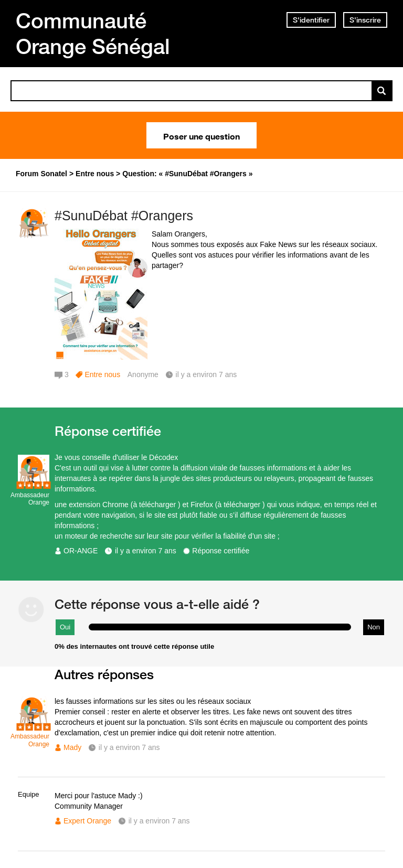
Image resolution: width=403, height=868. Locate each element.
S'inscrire (365, 20)
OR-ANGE (81, 551)
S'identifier (311, 20)
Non (374, 627)
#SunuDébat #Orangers (124, 216)
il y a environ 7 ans (146, 551)
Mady (72, 747)
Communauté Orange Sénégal (93, 33)
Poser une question (201, 135)
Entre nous (102, 374)
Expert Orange (87, 821)
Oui (65, 627)
